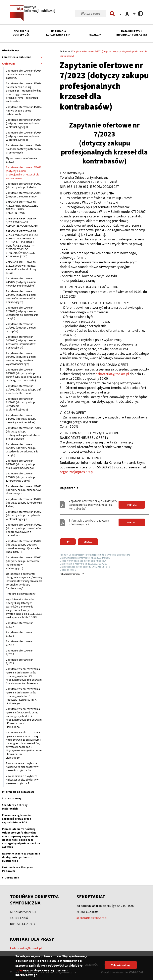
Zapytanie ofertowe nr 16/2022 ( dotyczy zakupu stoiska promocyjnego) (21, 464)
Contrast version (140, 13)
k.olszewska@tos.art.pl (26, 948)
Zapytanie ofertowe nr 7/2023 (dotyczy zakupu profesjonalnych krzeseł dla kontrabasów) (24, 173)
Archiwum (65, 51)
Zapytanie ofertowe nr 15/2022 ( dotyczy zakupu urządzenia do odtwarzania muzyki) (22, 450)
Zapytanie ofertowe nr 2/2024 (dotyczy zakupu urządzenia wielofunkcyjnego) (24, 136)
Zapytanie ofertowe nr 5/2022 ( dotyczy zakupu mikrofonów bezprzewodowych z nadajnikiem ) (24, 530)
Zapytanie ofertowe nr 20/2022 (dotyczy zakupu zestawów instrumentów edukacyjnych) (21, 342)
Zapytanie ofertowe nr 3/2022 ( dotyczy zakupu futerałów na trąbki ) (24, 503)
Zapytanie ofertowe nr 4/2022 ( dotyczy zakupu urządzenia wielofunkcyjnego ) (24, 515)
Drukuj (88, 542)
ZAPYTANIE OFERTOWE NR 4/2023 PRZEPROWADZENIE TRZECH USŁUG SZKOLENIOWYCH (22, 207)
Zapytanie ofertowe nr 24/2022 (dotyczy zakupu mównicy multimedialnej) (21, 282)
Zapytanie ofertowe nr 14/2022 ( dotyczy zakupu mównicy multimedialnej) (21, 419)
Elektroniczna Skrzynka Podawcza (17, 869)
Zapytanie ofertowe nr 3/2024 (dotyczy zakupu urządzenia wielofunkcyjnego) (24, 123)
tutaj (19, 972)
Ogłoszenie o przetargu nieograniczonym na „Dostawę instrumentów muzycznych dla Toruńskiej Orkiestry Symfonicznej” (24, 581)
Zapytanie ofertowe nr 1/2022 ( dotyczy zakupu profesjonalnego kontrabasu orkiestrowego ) (24, 433)
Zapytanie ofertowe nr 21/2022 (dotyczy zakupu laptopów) (21, 328)
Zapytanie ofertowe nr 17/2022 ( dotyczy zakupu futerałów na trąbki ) (21, 477)
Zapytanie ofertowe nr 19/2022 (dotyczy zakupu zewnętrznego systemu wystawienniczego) (21, 359)
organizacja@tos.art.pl (77, 472)
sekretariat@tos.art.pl (112, 374)
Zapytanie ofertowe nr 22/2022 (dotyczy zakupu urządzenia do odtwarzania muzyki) (22, 313)
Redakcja (95, 35)
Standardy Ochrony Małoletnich (15, 807)
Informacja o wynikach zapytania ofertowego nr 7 (89, 522)
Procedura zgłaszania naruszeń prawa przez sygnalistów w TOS (16, 819)
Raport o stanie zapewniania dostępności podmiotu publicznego (21, 857)
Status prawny (12, 798)
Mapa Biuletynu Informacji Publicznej (132, 33)
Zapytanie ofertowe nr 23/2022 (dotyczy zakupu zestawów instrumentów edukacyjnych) (21, 297)
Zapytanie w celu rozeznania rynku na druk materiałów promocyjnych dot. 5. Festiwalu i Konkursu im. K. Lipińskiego (23, 696)
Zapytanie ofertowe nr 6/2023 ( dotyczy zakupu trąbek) (24, 185)
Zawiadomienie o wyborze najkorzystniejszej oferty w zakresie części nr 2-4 (22, 767)
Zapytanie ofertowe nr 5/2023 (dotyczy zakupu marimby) (24, 195)
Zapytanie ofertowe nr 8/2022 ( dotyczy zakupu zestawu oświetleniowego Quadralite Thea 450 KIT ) (24, 546)
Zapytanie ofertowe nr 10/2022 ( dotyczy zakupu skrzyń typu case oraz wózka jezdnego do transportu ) (23, 375)
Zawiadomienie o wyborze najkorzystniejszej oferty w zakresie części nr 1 (22, 780)
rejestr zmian (70, 574)
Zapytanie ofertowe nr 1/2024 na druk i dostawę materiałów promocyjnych (24, 149)
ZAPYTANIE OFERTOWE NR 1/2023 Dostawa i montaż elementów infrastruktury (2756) (21, 267)
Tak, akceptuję (121, 967)
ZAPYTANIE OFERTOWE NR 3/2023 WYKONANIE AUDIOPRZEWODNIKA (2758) (22, 222)
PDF (68, 542)
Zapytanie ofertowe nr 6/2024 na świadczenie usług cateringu (24, 74)
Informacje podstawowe (18, 792)
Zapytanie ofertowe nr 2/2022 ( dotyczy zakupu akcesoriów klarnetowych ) (24, 490)
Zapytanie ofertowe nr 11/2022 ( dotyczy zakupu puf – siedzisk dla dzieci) (23, 389)
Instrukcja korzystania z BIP (58, 33)
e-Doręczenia (11, 877)
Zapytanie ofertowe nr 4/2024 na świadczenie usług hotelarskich (24, 111)
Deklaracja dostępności (21, 33)
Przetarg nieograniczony (21, 594)
